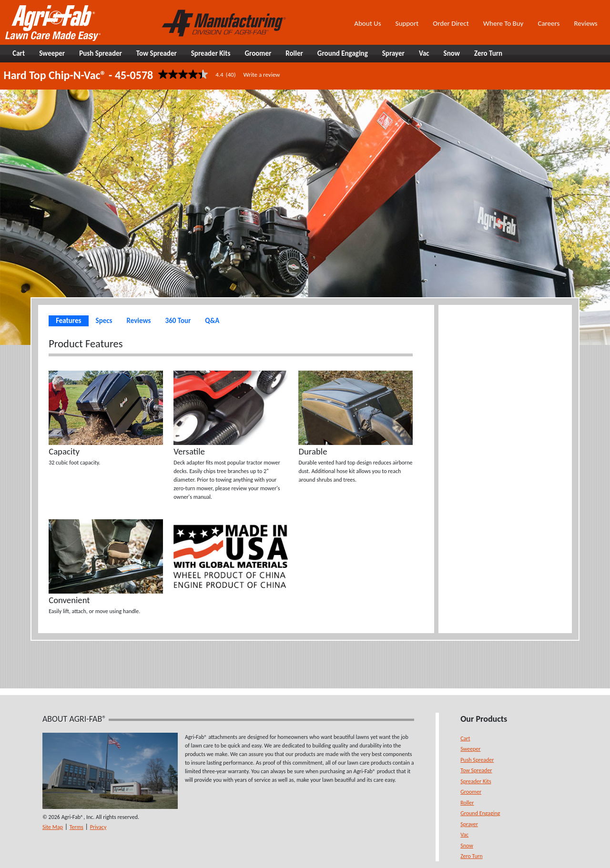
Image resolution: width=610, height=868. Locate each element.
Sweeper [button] (52, 53)
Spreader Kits (476, 781)
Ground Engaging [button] (343, 53)
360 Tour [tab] (178, 321)
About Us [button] (367, 23)
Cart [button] (19, 53)
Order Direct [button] (451, 23)
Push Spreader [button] (101, 53)
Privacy (98, 827)
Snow (467, 846)
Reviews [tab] (139, 321)
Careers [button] (549, 23)
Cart (465, 738)
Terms (76, 827)
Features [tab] (68, 321)
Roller (467, 803)
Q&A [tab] (212, 321)
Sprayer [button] (393, 53)
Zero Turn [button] (488, 53)
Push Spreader (477, 760)
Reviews (585, 23)
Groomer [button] (258, 53)
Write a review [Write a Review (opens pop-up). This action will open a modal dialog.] (262, 75)
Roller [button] (294, 53)
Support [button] (407, 23)
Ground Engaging (480, 813)
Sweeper (470, 749)
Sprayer (469, 824)
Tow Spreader (476, 770)
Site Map (53, 827)
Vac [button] (424, 53)
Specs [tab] (104, 321)
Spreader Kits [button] (211, 53)
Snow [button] (452, 53)
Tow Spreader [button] (157, 53)
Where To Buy (503, 23)
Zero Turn (471, 856)
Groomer (471, 792)
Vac (464, 835)
